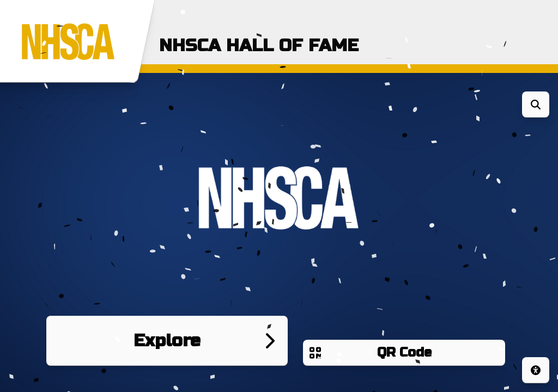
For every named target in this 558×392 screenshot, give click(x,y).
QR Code (404, 353)
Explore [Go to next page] (167, 341)
